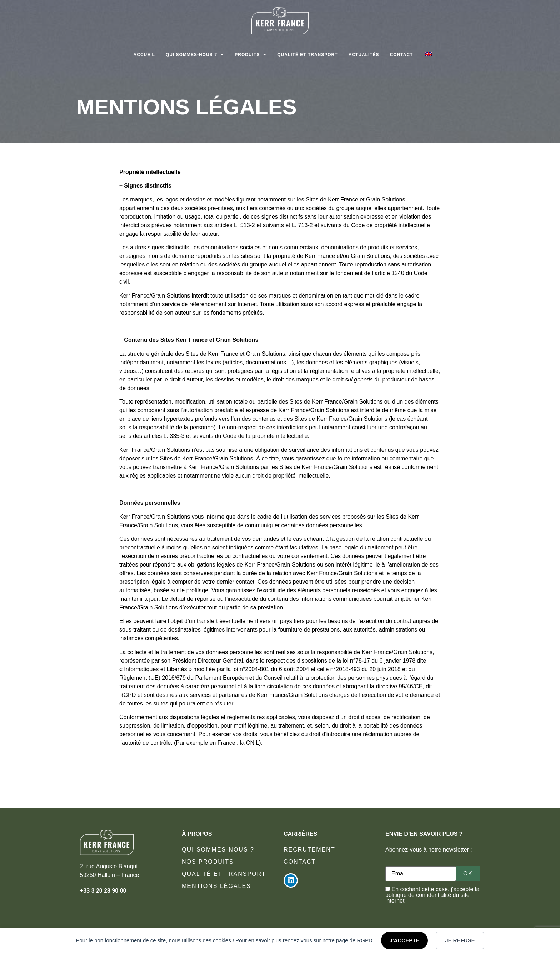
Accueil (144, 55)
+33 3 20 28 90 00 (103, 891)
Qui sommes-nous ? (195, 55)
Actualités (364, 55)
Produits (251, 55)
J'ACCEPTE (405, 940)
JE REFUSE (460, 940)
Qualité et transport (307, 55)
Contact (402, 55)
